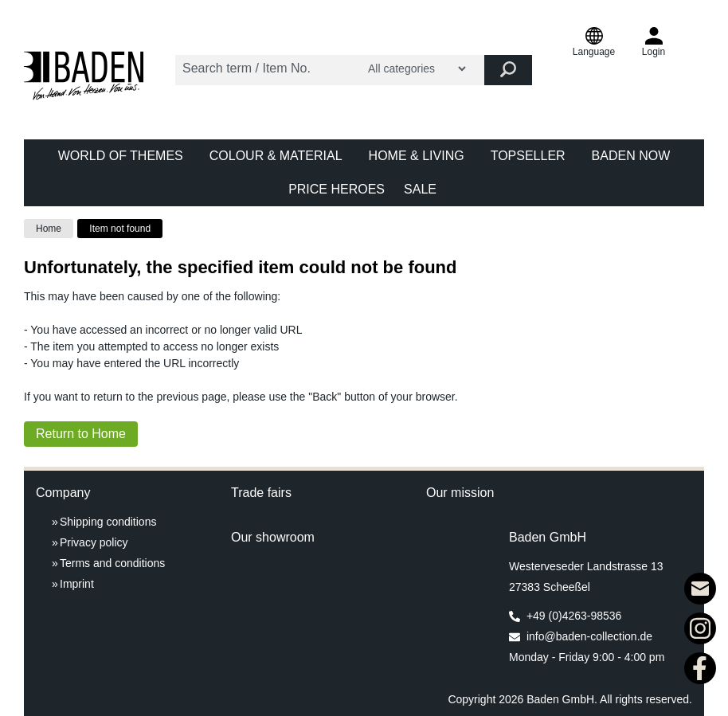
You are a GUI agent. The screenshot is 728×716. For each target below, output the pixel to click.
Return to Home (81, 434)
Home (49, 229)
